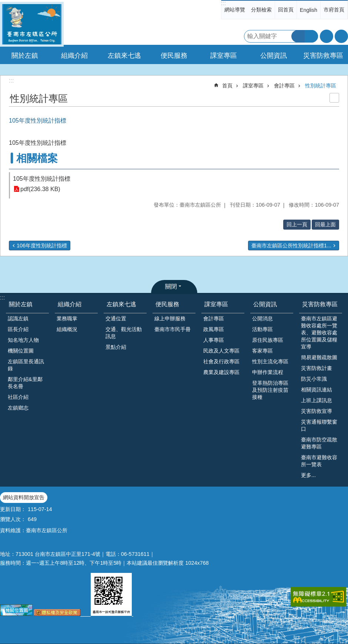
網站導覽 (235, 10)
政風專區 (214, 329)
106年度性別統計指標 (42, 246)
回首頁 (286, 10)
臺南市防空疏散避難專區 (319, 443)
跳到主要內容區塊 (4, 4)
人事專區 (214, 340)
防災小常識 (314, 379)
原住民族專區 (268, 340)
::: (223, 3)
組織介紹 (70, 304)
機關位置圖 (21, 351)
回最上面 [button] (325, 224)
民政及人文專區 (221, 351)
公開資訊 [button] (274, 56)
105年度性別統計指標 (42, 179)
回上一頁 (297, 224)
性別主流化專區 (270, 361)
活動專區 (262, 329)
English (309, 10)
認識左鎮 (18, 318)
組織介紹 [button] (74, 56)
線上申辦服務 (170, 318)
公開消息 (262, 318)
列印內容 (334, 98)
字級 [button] (327, 36)
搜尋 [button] (298, 36)
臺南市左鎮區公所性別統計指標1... (291, 246)
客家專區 (262, 351)
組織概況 (67, 329)
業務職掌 (67, 318)
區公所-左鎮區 (32, 24)
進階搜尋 (311, 36)
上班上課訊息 (317, 400)
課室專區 (253, 86)
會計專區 (284, 86)
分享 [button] (341, 36)
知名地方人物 (23, 340)
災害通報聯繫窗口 (319, 425)
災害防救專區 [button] (323, 56)
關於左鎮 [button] (25, 56)
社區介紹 (18, 397)
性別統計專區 (321, 86)
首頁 (227, 86)
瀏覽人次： (13, 519)
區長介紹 (18, 329)
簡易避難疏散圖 (319, 357)
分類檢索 (261, 10)
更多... (308, 475)
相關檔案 (37, 158)
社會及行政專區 (221, 361)
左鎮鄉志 (18, 408)
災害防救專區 (320, 304)
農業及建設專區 (221, 372)
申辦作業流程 (268, 372)
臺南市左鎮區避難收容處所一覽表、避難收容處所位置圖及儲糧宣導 (319, 333)
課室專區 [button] (224, 56)
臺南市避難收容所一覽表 (319, 461)
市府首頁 (334, 10)
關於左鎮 (21, 304)
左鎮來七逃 (121, 304)
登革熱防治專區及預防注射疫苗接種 (270, 390)
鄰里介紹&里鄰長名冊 (25, 383)
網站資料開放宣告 (24, 497)
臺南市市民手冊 (173, 329)
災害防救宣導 (317, 411)
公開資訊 (265, 304)
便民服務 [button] (174, 56)
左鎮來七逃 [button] (124, 56)
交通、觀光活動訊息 (124, 333)
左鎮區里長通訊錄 (26, 365)
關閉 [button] (171, 286)
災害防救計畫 (317, 368)
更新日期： (13, 509)
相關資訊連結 (317, 390)
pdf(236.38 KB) (40, 189)
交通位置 (116, 318)
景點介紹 (116, 347)
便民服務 (167, 304)
